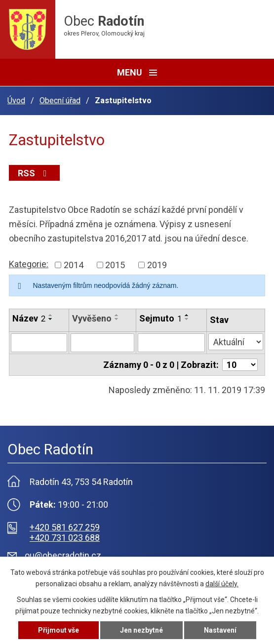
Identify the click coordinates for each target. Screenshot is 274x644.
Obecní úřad (60, 101)
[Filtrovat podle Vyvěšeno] (102, 343)
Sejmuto (160, 318)
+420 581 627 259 (65, 527)
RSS (34, 173)
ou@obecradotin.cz (63, 555)
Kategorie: (29, 264)
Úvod (16, 101)
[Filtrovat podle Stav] (236, 342)
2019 (157, 265)
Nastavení (220, 630)
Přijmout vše (59, 630)
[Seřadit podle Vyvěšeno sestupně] (117, 319)
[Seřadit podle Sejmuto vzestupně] (187, 315)
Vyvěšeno (92, 318)
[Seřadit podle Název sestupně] (51, 319)
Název (29, 318)
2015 (115, 265)
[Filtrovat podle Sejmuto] (171, 343)
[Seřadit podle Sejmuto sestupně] (187, 319)
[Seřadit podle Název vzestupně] (51, 315)
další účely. (222, 584)
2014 (74, 265)
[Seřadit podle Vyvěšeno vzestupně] (117, 315)
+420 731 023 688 (65, 538)
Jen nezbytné (141, 630)
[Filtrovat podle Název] (39, 343)
